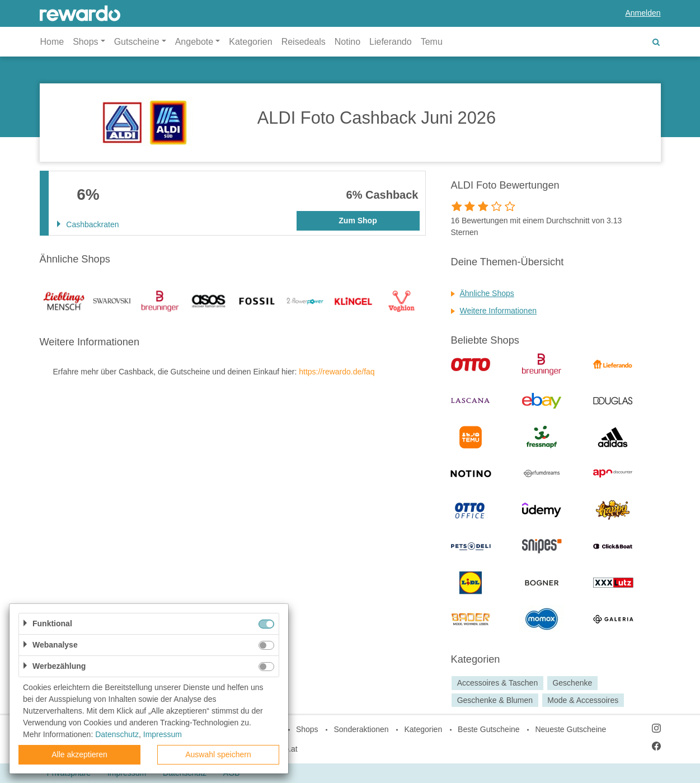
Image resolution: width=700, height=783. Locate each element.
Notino (347, 42)
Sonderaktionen (361, 729)
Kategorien (250, 42)
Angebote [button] (194, 42)
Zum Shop (358, 221)
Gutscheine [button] (137, 42)
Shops (307, 729)
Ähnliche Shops (487, 293)
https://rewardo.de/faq (337, 372)
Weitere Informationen (498, 311)
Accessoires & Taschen (497, 683)
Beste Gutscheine (489, 729)
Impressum (163, 734)
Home (52, 42)
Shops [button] (85, 42)
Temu (432, 42)
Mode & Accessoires (583, 700)
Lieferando (391, 42)
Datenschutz (117, 734)
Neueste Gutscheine (570, 729)
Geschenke (572, 683)
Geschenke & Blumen (495, 700)
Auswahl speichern (218, 754)
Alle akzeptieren (79, 754)
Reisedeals (304, 42)
